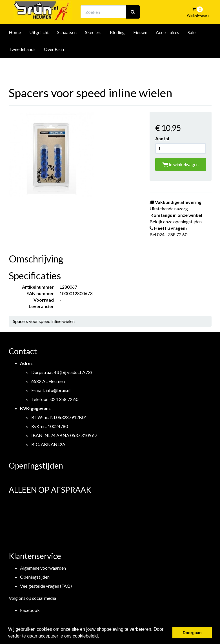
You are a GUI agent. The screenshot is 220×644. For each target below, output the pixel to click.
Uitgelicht (39, 47)
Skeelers (93, 47)
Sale (192, 47)
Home (15, 47)
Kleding (117, 47)
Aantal (162, 138)
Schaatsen (67, 47)
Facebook (30, 610)
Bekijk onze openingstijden (115, 10)
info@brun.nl (58, 390)
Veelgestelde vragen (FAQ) (46, 586)
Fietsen (140, 47)
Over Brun (54, 64)
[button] (101, 637)
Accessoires (167, 47)
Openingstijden (35, 577)
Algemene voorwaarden (43, 568)
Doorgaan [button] (192, 633)
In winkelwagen (180, 164)
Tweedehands (22, 64)
